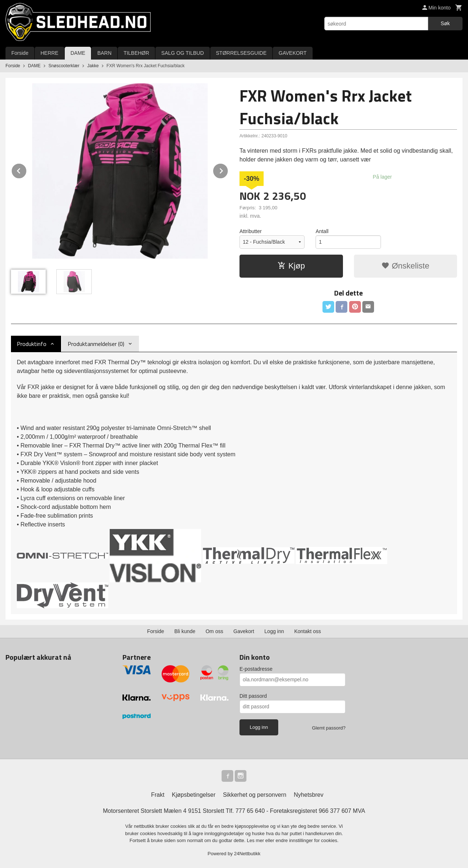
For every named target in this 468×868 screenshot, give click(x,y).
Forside (20, 53)
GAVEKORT (293, 53)
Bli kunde (185, 631)
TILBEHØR (136, 53)
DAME (78, 53)
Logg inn (274, 631)
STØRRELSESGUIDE (241, 53)
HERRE (50, 53)
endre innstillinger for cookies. (307, 840)
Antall (322, 231)
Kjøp (291, 266)
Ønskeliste (405, 266)
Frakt (158, 795)
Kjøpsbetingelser (194, 795)
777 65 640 (250, 811)
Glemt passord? (329, 728)
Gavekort (244, 631)
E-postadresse (256, 669)
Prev (27, 170)
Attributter (251, 231)
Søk (445, 23)
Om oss (214, 631)
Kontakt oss (308, 631)
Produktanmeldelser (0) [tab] (96, 344)
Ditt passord (253, 696)
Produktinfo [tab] (32, 344)
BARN (104, 53)
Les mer (256, 840)
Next (228, 170)
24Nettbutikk (247, 854)
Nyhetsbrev (309, 795)
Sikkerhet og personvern (255, 795)
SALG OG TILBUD (182, 53)
